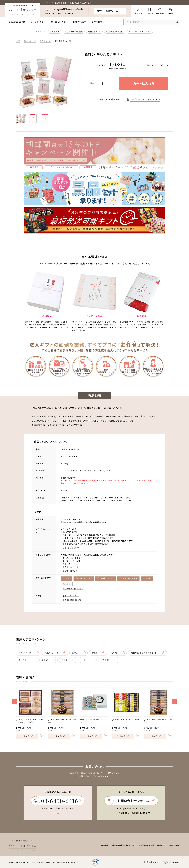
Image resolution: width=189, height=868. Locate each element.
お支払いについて (70, 571)
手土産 (69, 660)
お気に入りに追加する (107, 99)
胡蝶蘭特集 (55, 32)
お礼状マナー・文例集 (74, 32)
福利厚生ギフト (94, 32)
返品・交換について (71, 596)
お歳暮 (99, 653)
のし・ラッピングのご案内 (73, 589)
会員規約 (105, 845)
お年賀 (118, 653)
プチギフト (109, 660)
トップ (18, 41)
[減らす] (114, 86)
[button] (15, 702)
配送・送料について (71, 548)
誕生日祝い (27, 660)
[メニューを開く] (180, 11)
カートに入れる (24, 736)
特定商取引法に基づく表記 (124, 845)
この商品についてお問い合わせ (143, 99)
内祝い (88, 660)
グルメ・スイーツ (30, 41)
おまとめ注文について (72, 600)
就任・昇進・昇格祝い (115, 32)
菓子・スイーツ (45, 41)
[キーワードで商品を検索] (152, 22)
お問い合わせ (95, 544)
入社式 (49, 660)
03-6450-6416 (74, 9)
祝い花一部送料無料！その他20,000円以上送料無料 (70, 3)
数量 (92, 83)
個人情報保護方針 (146, 845)
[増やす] (114, 81)
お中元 (79, 653)
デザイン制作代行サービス (140, 32)
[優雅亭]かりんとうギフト (64, 41)
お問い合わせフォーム (108, 11)
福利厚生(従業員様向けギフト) (148, 653)
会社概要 (161, 845)
